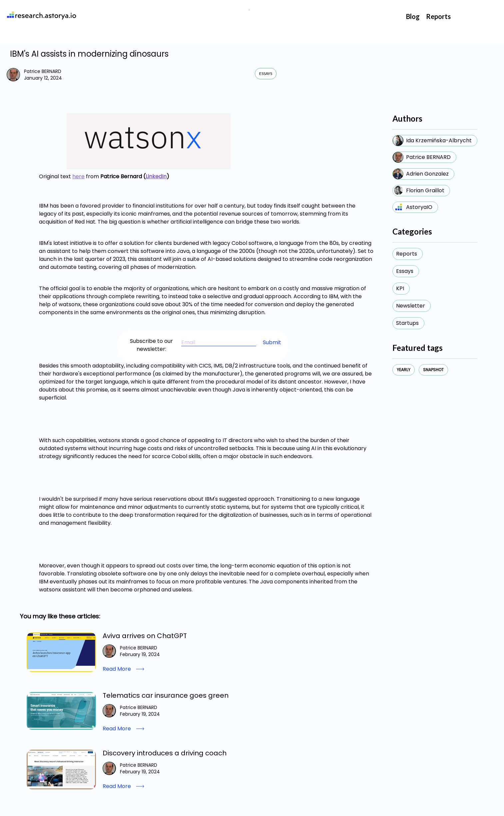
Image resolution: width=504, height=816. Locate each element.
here (78, 176)
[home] (40, 15)
